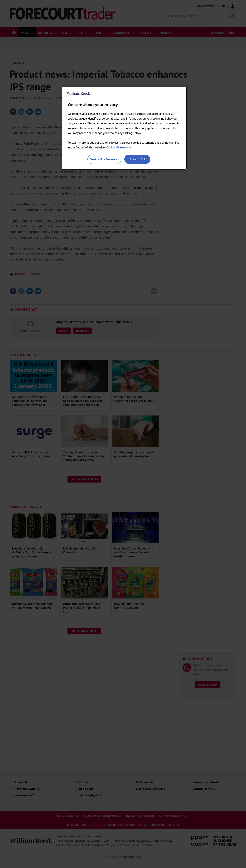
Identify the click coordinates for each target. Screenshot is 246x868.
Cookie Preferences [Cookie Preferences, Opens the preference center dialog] (104, 159)
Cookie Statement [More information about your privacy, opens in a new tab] (119, 147)
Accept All (137, 159)
